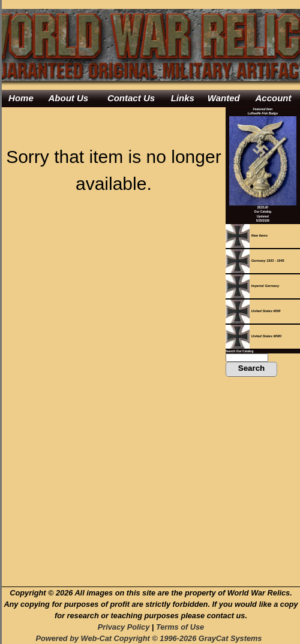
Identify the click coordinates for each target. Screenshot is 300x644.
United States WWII (253, 336)
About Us (69, 98)
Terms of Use (180, 627)
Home (21, 98)
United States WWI (253, 311)
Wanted (224, 98)
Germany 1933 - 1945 (255, 261)
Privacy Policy (124, 627)
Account (274, 98)
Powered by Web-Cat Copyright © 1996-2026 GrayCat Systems (151, 638)
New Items (247, 235)
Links (183, 98)
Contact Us (131, 98)
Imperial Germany (253, 286)
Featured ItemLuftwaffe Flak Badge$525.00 (263, 158)
